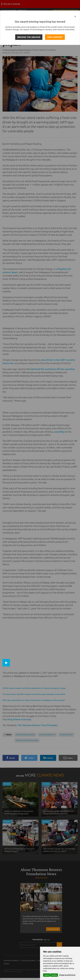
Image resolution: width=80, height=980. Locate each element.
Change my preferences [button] (67, 975)
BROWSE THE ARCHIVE (29, 37)
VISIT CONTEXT (55, 37)
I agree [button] (47, 975)
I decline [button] (54, 975)
